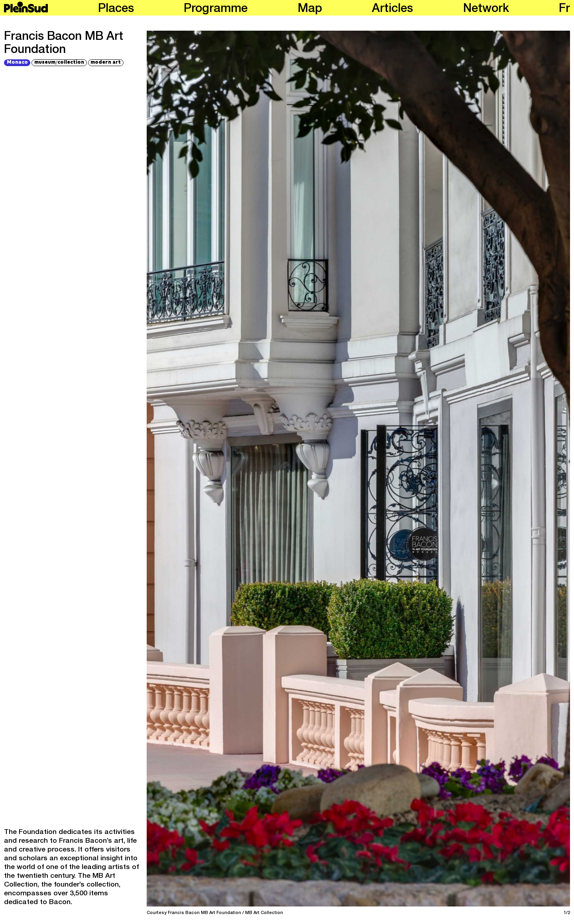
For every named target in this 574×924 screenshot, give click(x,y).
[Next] (465, 469)
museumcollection (59, 63)
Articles (392, 9)
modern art (106, 62)
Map (310, 9)
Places (116, 9)
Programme (216, 9)
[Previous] (252, 469)
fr (564, 9)
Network (486, 9)
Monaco (17, 62)
